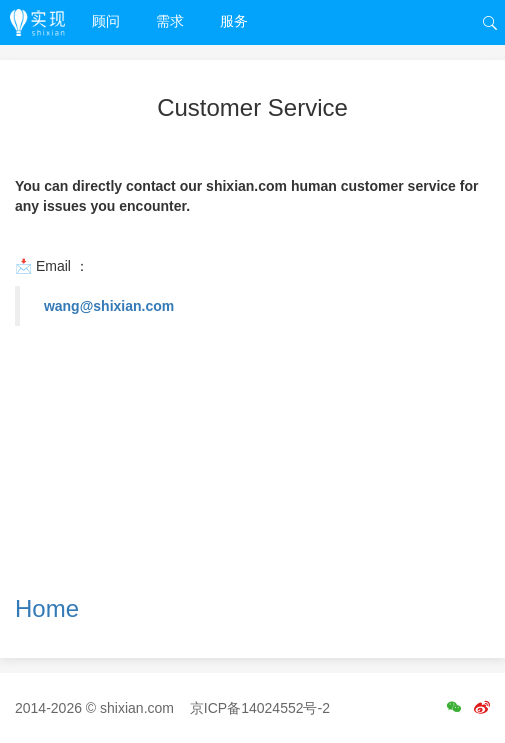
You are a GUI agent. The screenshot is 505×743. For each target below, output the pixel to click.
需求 (170, 21)
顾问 (106, 21)
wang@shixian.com (109, 306)
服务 (234, 21)
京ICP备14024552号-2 (260, 708)
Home (47, 608)
